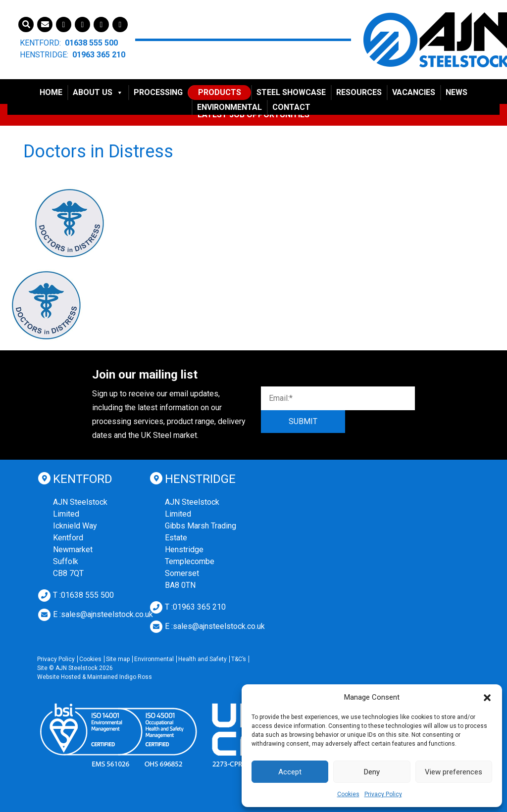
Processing (158, 92)
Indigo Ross (136, 677)
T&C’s (239, 659)
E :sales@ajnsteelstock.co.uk (103, 614)
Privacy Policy (383, 794)
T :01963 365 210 (195, 607)
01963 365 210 (99, 55)
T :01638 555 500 (83, 595)
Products (220, 92)
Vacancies (414, 92)
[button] (487, 697)
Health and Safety (203, 659)
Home (51, 92)
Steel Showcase (291, 92)
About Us (98, 92)
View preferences (454, 772)
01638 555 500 (91, 43)
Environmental (229, 107)
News (456, 92)
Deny (372, 772)
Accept (290, 772)
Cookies (348, 794)
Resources (359, 92)
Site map (118, 659)
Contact (291, 107)
